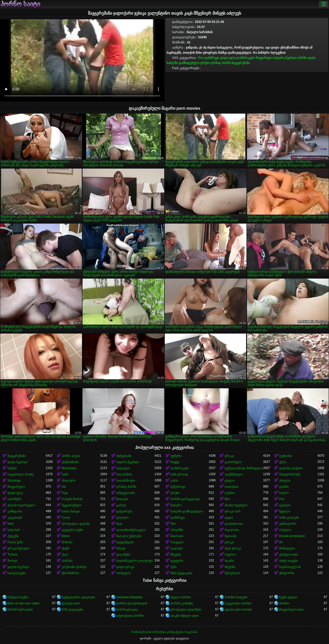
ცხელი (230, 481)
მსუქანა (176, 555)
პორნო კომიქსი (182, 603)
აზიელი (285, 481)
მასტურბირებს (290, 474)
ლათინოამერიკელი (131, 530)
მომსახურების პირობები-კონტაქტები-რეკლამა (164, 632)
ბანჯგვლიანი (126, 493)
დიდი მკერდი (18, 462)
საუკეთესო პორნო (238, 603)
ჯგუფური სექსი (72, 530)
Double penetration (292, 536)
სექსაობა (286, 456)
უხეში (66, 548)
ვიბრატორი (288, 524)
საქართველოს (290, 567)
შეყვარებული (72, 505)
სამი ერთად (179, 474)
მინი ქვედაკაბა (181, 573)
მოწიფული (287, 548)
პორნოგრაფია (127, 610)
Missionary (69, 468)
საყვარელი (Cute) (21, 474)
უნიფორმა (287, 573)
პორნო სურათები (20, 610)
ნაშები (12, 468)
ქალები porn (71, 603)
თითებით (232, 487)
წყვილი (285, 511)
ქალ (65, 555)
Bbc (227, 499)
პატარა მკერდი (285, 58)
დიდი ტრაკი (125, 567)
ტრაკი (229, 456)
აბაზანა (67, 561)
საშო (65, 474)
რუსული (285, 530)
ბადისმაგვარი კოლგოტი (134, 561)
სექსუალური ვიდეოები (78, 597)
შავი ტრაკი (233, 548)
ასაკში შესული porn (185, 616)
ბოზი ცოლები (289, 518)
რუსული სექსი (18, 597)
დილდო (122, 518)
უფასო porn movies (238, 610)
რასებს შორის (72, 499)
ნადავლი (123, 468)
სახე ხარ (14, 530)
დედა (229, 518)
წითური (176, 505)
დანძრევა (212, 58)
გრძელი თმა (289, 555)
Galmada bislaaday (129, 597)
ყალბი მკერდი (18, 567)
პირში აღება (307, 58)
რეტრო (230, 555)
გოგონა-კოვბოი (291, 468)
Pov (201, 58)
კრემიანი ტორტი (74, 567)
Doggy (175, 462)
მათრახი (177, 536)
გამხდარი (15, 511)
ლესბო (230, 493)
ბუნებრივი (178, 487)
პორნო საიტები (236, 597)
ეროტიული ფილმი (76, 524)
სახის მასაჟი (71, 511)
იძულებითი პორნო (130, 616)
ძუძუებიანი (124, 456)
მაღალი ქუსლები (129, 536)
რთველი (177, 542)
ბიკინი (229, 561)
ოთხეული (123, 573)
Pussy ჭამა (15, 542)
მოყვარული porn (291, 610)
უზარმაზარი (70, 573)
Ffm (173, 524)
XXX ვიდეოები (72, 610)
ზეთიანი (231, 536)
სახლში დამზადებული (183, 63)
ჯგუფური (177, 561)
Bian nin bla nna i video (23, 603)
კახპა (174, 481)
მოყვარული (264, 58)
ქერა (283, 462)
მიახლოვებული (236, 505)
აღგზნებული (234, 474)
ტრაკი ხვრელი (19, 548)
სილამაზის (124, 474)
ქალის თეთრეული (21, 505)
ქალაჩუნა (123, 555)
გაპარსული (233, 462)
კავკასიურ (15, 518)
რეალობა (232, 530)
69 (281, 542)
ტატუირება (124, 511)
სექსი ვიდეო (288, 597)
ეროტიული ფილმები (186, 610)
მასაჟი (121, 548)
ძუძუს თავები (289, 561)
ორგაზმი (177, 530)
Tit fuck (12, 555)
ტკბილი (285, 505)
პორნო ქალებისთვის (132, 603)
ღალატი (177, 548)
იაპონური (15, 499)
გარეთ (121, 505)
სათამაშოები (126, 481)
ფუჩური (176, 456)
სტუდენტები (125, 542)
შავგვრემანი (240, 63)
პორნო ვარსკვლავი (185, 499)
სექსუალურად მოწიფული (243, 468)
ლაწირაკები (245, 58)
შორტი (12, 561)
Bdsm (66, 536)
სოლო (284, 493)
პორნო (284, 603)
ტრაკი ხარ (232, 511)
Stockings (14, 481)
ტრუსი (205, 63)
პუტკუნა (13, 536)
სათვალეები (17, 573)
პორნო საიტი (20, 4)
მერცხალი (232, 573)
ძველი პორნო (181, 597)
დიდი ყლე (228, 58)
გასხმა (284, 487)
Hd (64, 487)
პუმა (173, 567)
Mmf (10, 524)
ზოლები (122, 499)
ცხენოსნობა (70, 462)
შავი (65, 493)
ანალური (68, 481)
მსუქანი (230, 567)
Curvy (66, 518)
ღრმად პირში (220, 63)
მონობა (67, 542)
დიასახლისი (234, 524)
